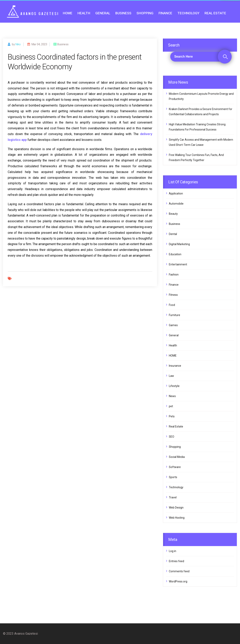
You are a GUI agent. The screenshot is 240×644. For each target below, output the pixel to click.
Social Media (177, 457)
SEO (172, 437)
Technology (188, 13)
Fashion (174, 275)
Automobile (176, 204)
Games (173, 325)
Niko (18, 44)
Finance (165, 13)
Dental (173, 234)
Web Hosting (177, 518)
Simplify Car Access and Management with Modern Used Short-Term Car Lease (201, 142)
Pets (172, 416)
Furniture (175, 315)
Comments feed (179, 571)
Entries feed (176, 561)
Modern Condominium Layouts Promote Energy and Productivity (201, 96)
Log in (173, 551)
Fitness (173, 295)
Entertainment (178, 264)
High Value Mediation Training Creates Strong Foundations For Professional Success (197, 127)
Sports (173, 477)
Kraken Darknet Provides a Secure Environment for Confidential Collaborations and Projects (201, 112)
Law (171, 376)
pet (171, 406)
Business (123, 13)
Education (175, 254)
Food (172, 305)
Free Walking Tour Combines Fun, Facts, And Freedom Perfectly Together (196, 158)
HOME (68, 13)
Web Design (176, 508)
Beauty (173, 214)
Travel (173, 497)
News (172, 396)
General (103, 13)
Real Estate (215, 13)
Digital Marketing (179, 244)
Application (176, 193)
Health (84, 13)
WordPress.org (178, 581)
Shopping (145, 13)
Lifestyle (174, 386)
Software (175, 467)
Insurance (175, 366)
